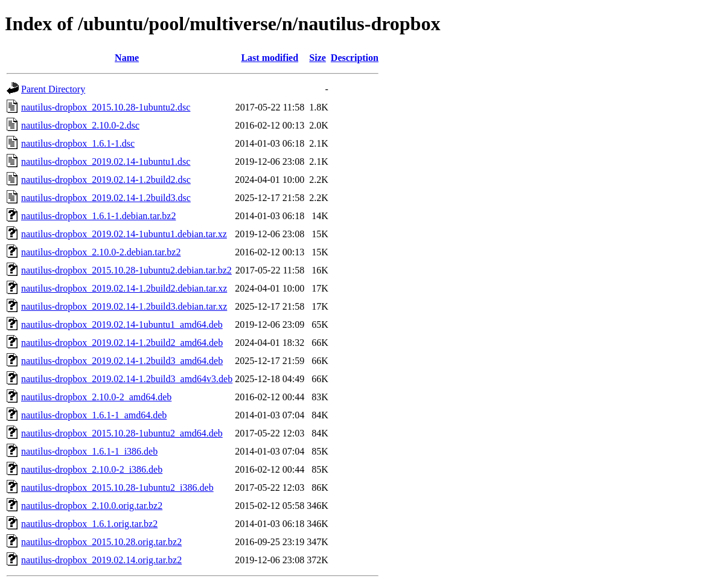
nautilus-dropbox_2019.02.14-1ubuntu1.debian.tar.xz (124, 234)
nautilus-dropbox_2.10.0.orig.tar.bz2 (92, 506)
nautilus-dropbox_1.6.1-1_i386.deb (89, 451)
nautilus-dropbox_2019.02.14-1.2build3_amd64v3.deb (127, 379)
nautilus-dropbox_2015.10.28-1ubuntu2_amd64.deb (122, 433)
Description (355, 58)
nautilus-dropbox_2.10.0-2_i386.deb (92, 469)
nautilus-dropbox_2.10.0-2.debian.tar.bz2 (101, 252)
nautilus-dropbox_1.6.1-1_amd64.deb (94, 415)
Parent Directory (53, 89)
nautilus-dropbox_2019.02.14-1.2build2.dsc (106, 180)
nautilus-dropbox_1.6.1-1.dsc (78, 143)
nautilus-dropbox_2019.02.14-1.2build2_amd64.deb (122, 343)
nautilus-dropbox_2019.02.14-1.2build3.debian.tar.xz (124, 306)
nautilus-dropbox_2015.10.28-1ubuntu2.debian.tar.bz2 (126, 270)
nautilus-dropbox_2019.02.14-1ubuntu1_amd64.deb (122, 324)
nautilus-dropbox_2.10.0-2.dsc (80, 125)
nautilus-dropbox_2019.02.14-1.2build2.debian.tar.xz (124, 288)
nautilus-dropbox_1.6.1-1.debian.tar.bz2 (98, 216)
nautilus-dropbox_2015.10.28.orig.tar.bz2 (101, 542)
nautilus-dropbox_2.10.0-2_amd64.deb (96, 397)
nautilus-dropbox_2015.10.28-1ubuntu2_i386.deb (117, 487)
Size (318, 58)
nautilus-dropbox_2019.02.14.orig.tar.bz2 (101, 560)
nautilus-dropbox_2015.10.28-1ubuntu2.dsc (106, 107)
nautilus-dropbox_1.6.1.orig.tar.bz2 (89, 524)
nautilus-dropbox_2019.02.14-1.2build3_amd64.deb (122, 361)
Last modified (270, 58)
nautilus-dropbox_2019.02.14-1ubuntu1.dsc (106, 161)
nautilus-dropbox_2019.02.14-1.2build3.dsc (106, 198)
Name (127, 58)
